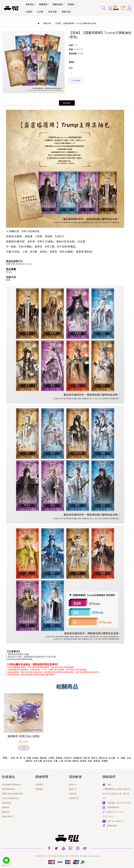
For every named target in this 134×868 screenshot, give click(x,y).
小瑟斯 (51, 758)
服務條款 (6, 807)
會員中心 (73, 785)
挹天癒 (68, 761)
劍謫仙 (76, 761)
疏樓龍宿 (78, 758)
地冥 (90, 761)
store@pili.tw (118, 821)
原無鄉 (59, 758)
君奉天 (94, 758)
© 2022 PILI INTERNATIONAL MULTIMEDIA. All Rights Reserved (67, 856)
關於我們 (6, 812)
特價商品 (39, 789)
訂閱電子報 (74, 798)
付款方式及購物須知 (11, 798)
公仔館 (40, 12)
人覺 (61, 761)
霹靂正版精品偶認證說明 (12, 794)
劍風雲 (83, 761)
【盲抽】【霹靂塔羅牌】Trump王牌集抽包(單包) (76, 23)
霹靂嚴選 (43, 4)
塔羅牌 (105, 761)
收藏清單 (73, 794)
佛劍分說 (103, 758)
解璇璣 (43, 758)
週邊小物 (66, 12)
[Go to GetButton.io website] (6, 865)
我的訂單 (73, 789)
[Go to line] (6, 860)
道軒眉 (86, 758)
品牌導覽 (39, 785)
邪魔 (29, 758)
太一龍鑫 (121, 758)
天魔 (55, 761)
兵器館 (29, 12)
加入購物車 (76, 80)
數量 (71, 68)
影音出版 (52, 12)
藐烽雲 (29, 761)
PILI (76, 45)
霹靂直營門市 (8, 817)
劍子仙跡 (48, 761)
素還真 (97, 761)
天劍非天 (68, 758)
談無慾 (35, 758)
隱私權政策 (7, 803)
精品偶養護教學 (9, 789)
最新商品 (30, 4)
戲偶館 (71, 4)
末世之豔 (38, 761)
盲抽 (13, 758)
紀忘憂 (112, 758)
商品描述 (67, 103)
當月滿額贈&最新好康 (11, 785)
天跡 (129, 758)
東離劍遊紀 (58, 4)
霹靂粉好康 (112, 826)
